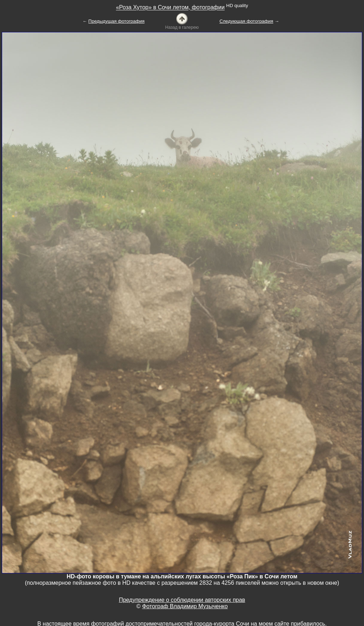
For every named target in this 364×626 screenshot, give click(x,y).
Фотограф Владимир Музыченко (185, 606)
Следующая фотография (246, 21)
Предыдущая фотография (117, 21)
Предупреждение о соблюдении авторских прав (182, 600)
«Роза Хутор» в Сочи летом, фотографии (170, 8)
